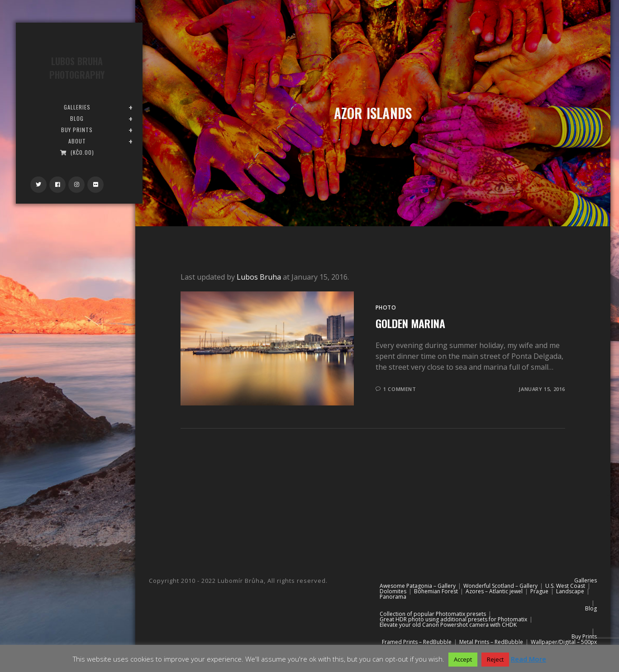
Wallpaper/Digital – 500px (564, 642)
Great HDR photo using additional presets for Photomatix (453, 619)
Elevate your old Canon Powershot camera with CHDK (448, 625)
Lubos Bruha (259, 277)
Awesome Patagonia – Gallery (418, 586)
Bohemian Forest (436, 591)
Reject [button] (495, 659)
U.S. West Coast (565, 586)
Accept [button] (463, 659)
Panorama (393, 597)
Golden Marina (410, 323)
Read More (529, 659)
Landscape (570, 591)
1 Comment (400, 389)
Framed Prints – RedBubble (417, 642)
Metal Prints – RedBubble (491, 642)
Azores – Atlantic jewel (494, 591)
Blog (591, 608)
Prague (539, 591)
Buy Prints (584, 636)
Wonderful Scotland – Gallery (500, 586)
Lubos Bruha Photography (77, 68)
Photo (386, 307)
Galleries (586, 580)
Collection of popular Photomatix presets (433, 614)
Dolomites (393, 591)
